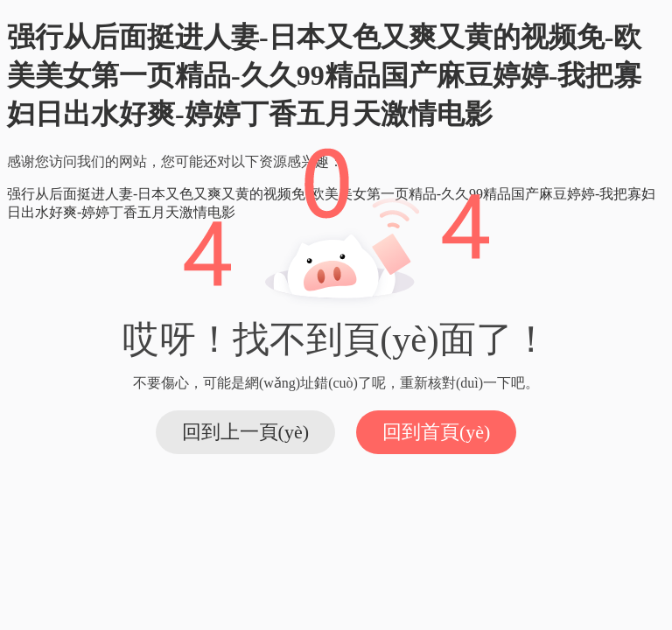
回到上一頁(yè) (245, 432)
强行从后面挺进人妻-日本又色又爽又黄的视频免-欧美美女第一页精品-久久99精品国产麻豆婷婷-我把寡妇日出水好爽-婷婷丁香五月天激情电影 (324, 75)
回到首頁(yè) (436, 432)
